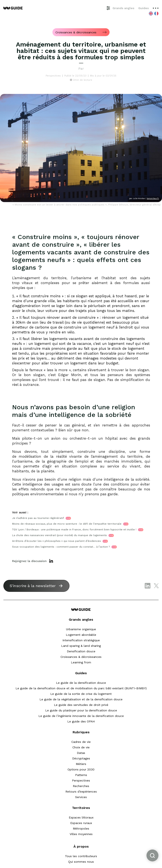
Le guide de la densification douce (81, 683)
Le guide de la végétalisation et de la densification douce (81, 699)
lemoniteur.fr (153, 198)
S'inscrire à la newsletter (33, 586)
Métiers (81, 764)
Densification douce (81, 651)
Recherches (81, 786)
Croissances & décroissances (81, 657)
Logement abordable (81, 635)
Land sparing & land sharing (81, 646)
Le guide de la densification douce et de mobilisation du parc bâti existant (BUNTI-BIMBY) (81, 688)
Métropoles (81, 828)
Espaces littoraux (81, 817)
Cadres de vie (81, 742)
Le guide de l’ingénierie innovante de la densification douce (81, 716)
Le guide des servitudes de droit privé (81, 705)
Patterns (81, 775)
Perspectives (81, 780)
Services (81, 797)
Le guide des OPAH (81, 721)
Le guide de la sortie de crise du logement (81, 694)
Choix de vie (81, 747)
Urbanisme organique (81, 629)
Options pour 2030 (81, 769)
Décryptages (81, 758)
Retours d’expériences (81, 792)
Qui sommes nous (81, 862)
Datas (81, 753)
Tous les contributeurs (81, 856)
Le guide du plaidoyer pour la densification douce (81, 710)
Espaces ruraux (81, 823)
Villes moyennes (81, 834)
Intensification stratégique (81, 640)
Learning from (81, 662)
